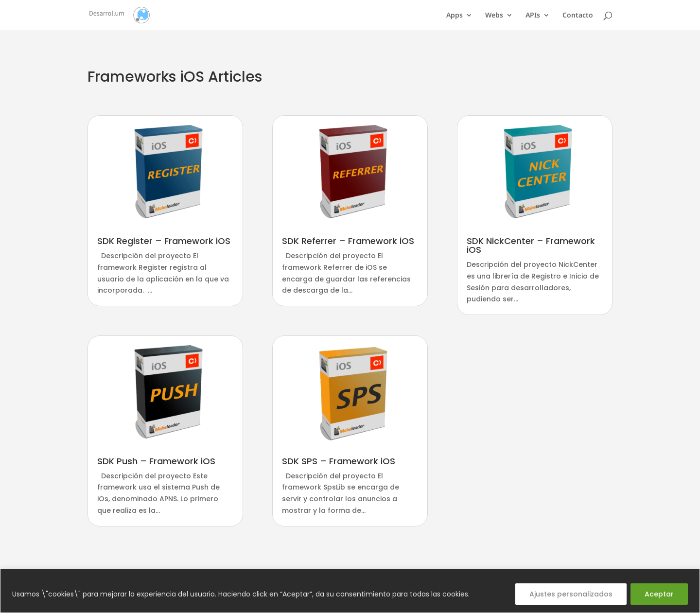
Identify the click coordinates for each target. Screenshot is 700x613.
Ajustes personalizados (571, 594)
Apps (455, 16)
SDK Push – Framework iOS (156, 461)
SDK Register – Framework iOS (164, 241)
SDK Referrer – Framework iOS (348, 241)
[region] (350, 591)
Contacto (578, 16)
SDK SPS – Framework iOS (339, 461)
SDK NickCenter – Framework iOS (531, 245)
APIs (533, 16)
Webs (494, 16)
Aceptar (659, 594)
